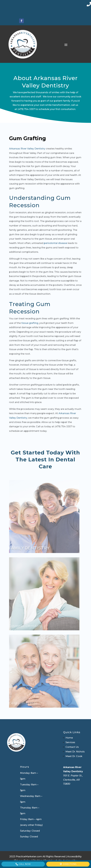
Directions (68, 864)
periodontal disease (56, 243)
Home (69, 738)
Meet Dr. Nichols (75, 752)
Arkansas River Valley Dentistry (27, 149)
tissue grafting (30, 323)
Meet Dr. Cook (74, 756)
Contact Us (72, 747)
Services (70, 742)
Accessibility (74, 857)
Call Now (23, 864)
